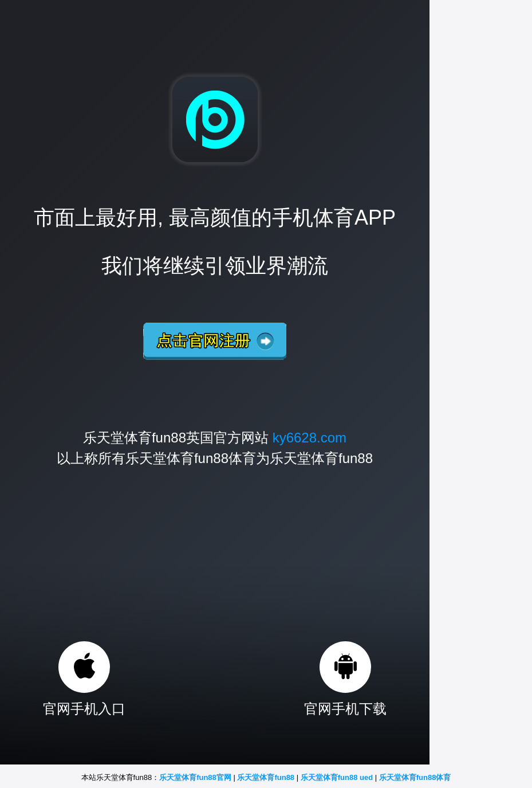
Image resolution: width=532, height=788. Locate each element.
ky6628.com (310, 438)
